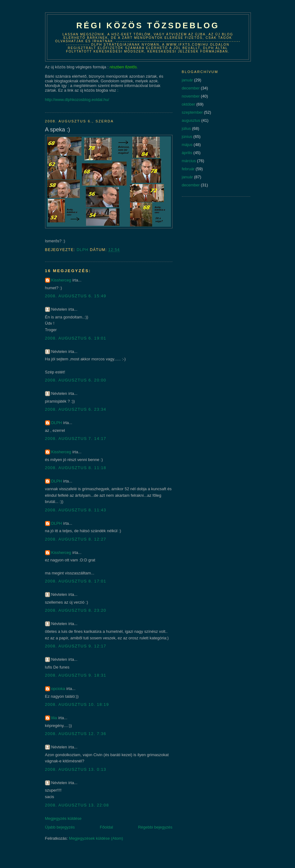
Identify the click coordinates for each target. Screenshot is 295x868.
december (191, 88)
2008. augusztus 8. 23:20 (76, 610)
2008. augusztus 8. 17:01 (76, 581)
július (187, 128)
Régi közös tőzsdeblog (148, 25)
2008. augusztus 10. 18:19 (77, 704)
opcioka (58, 689)
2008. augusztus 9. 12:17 (76, 646)
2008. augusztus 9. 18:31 (76, 675)
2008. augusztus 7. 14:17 (76, 439)
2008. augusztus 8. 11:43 (76, 510)
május (187, 145)
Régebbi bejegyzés (155, 827)
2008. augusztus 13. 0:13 (76, 769)
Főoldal (106, 827)
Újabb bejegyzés (60, 827)
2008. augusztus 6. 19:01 (76, 338)
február (188, 169)
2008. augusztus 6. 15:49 (76, 296)
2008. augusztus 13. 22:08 (77, 805)
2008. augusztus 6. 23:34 (76, 409)
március (189, 161)
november (191, 96)
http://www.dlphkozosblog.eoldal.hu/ (77, 100)
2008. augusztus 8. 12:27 (76, 539)
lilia (54, 718)
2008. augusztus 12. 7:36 (76, 734)
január (187, 80)
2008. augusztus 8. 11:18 (76, 468)
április (187, 153)
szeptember (192, 112)
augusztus (191, 120)
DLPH (57, 423)
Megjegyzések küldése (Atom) (96, 838)
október (189, 104)
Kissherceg (61, 280)
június (187, 137)
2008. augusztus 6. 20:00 (76, 380)
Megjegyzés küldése (63, 818)
